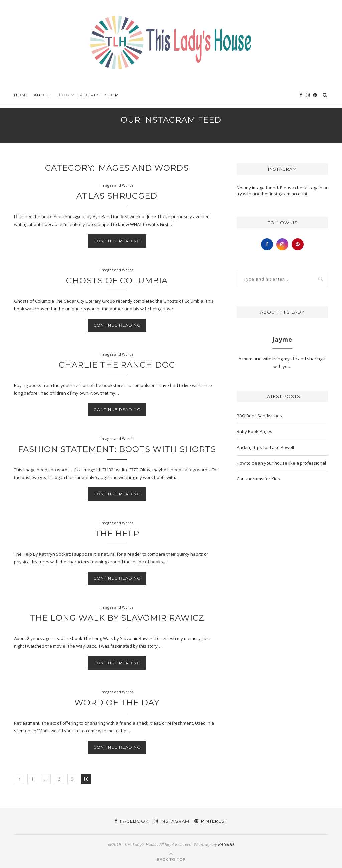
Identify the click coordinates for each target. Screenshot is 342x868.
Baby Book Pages (254, 431)
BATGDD (226, 844)
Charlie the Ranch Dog (117, 365)
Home (21, 95)
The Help (117, 534)
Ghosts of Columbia (117, 280)
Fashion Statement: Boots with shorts (117, 449)
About (42, 95)
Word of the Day (117, 702)
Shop (112, 95)
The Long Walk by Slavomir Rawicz (117, 618)
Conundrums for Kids (258, 479)
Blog (63, 95)
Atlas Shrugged (117, 196)
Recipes (90, 95)
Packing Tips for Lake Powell (265, 447)
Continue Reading (117, 241)
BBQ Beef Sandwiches (259, 416)
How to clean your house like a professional (281, 463)
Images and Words (117, 185)
